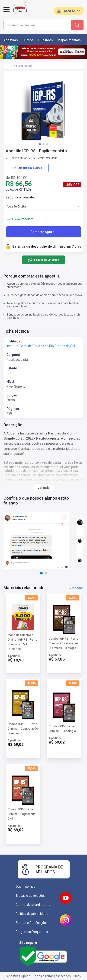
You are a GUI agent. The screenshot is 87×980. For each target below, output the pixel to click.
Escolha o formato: (20, 197)
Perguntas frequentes (32, 932)
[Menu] (6, 12)
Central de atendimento (33, 905)
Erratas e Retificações (32, 923)
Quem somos (25, 887)
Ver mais (43, 488)
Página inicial (23, 65)
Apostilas (11, 40)
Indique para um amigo (43, 260)
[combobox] (37, 25)
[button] (40, 144)
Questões (46, 40)
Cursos (28, 40)
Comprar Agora (42, 232)
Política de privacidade (32, 914)
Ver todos (76, 588)
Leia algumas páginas (27, 168)
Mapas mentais (69, 40)
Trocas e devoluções (31, 896)
